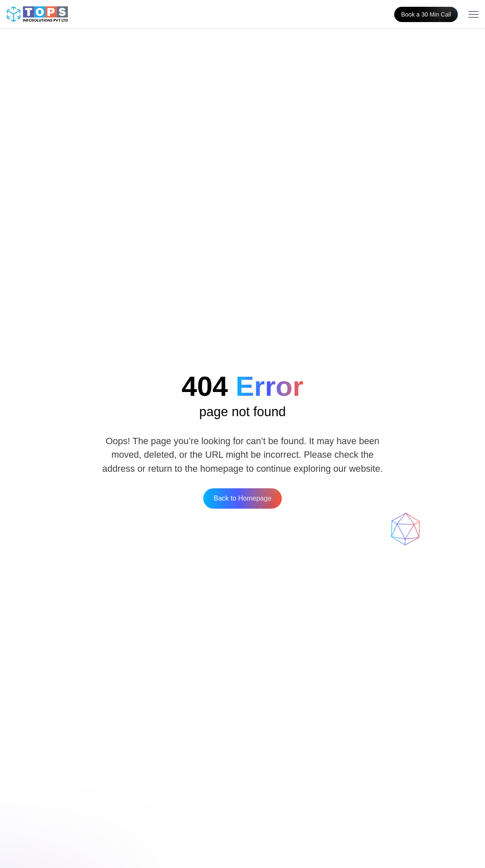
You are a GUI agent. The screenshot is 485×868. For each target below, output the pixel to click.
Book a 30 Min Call (426, 14)
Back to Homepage (242, 498)
